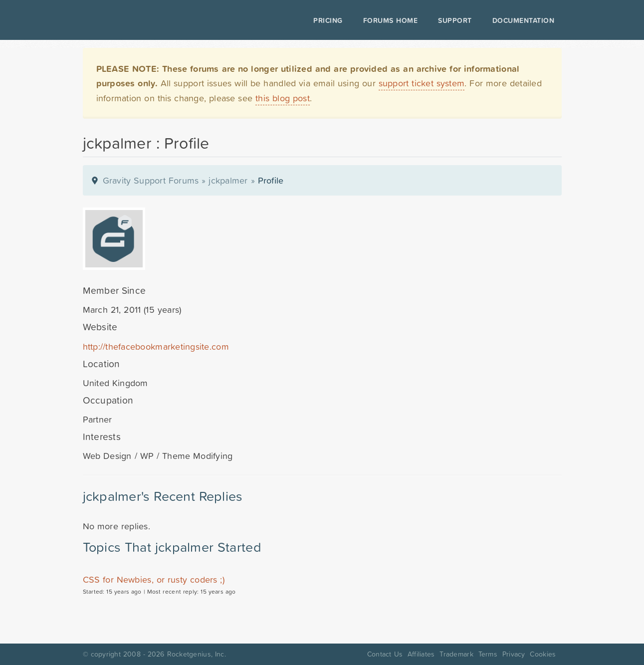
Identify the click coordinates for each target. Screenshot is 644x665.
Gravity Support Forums (151, 180)
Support (455, 20)
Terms (488, 654)
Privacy (514, 654)
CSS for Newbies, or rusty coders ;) (154, 579)
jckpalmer (228, 180)
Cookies (543, 654)
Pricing (328, 20)
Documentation (524, 20)
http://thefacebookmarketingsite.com (156, 346)
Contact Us (385, 654)
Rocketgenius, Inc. (197, 654)
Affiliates (421, 654)
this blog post (283, 98)
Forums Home (390, 20)
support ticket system (422, 83)
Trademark (456, 654)
